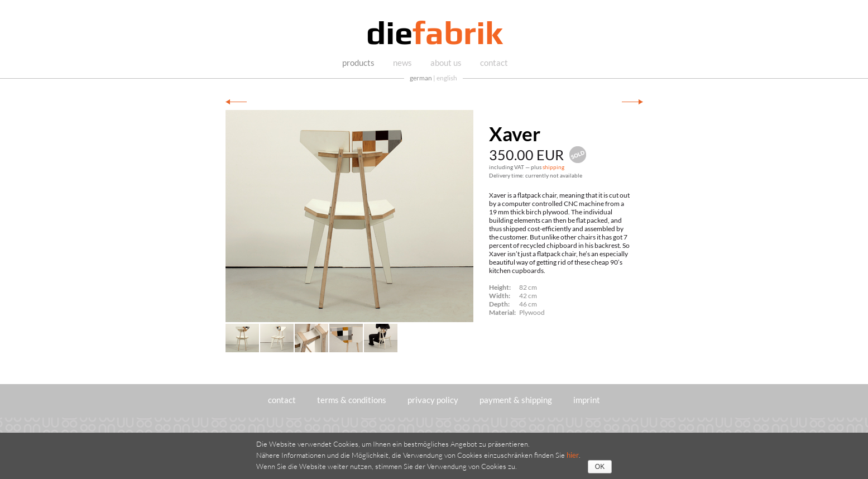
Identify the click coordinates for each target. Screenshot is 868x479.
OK (600, 467)
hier (573, 455)
